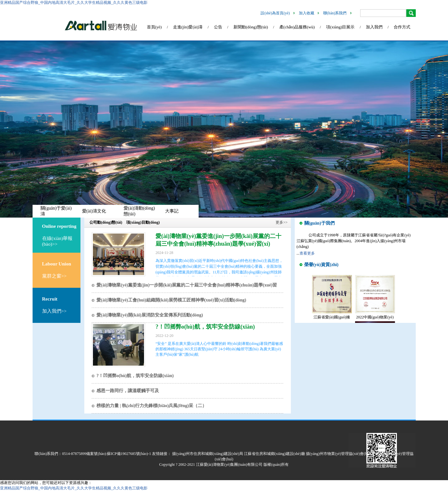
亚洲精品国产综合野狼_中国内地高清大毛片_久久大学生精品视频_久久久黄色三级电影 (74, 3)
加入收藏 (307, 13)
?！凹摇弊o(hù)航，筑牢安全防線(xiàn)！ (135, 376)
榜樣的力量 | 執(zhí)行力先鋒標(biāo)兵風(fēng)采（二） (152, 406)
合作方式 (402, 27)
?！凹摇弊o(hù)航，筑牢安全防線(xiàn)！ (205, 327)
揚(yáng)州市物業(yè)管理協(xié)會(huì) (339, 454)
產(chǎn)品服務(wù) (297, 27)
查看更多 (307, 253)
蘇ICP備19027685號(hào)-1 (129, 454)
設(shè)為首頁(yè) (275, 13)
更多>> (282, 222)
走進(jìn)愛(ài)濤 (188, 27)
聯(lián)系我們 (335, 13)
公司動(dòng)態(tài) (106, 222)
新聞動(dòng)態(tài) (251, 27)
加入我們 (374, 27)
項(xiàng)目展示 (340, 27)
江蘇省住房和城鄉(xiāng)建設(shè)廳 (274, 454)
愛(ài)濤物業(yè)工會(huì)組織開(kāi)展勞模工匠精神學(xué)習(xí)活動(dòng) (171, 300)
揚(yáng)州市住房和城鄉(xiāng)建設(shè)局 (208, 454)
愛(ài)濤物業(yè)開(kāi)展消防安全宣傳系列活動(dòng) (150, 315)
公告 (218, 27)
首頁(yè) (154, 27)
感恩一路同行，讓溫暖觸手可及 (128, 391)
